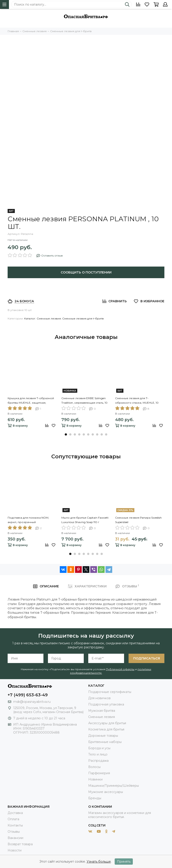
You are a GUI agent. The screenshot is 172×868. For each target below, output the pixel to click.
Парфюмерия (99, 773)
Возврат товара (20, 844)
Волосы (94, 767)
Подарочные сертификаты (110, 692)
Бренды (95, 798)
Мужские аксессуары (106, 792)
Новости (15, 850)
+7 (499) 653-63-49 (28, 695)
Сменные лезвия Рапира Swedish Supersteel (138, 520)
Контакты (15, 825)
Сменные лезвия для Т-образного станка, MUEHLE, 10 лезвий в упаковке (137, 401)
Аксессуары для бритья (107, 723)
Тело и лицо (98, 754)
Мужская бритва (102, 711)
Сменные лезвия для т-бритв (83, 318)
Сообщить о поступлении (86, 272)
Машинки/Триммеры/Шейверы (114, 786)
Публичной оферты (120, 669)
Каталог (30, 318)
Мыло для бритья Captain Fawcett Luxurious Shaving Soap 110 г (85, 520)
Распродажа (98, 761)
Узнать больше (99, 862)
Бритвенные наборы (105, 742)
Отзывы (14, 832)
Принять (124, 862)
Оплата (13, 819)
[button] (66, 434)
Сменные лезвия (49, 318)
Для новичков (99, 698)
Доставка (15, 813)
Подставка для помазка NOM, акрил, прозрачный (28, 520)
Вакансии (15, 838)
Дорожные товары (103, 736)
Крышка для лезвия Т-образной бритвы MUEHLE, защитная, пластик (31, 401)
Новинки (95, 779)
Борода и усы (99, 748)
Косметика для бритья (106, 729)
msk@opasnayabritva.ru (32, 702)
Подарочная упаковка (106, 704)
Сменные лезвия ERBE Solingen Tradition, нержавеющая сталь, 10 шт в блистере (84, 401)
